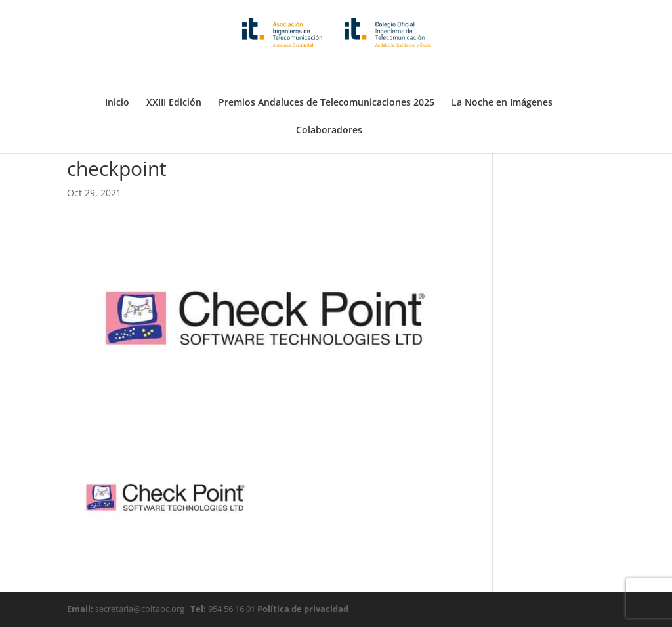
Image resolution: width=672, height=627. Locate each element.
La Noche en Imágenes (502, 71)
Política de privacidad (302, 609)
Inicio (117, 71)
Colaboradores (329, 98)
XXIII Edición (174, 71)
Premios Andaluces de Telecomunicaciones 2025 (326, 71)
